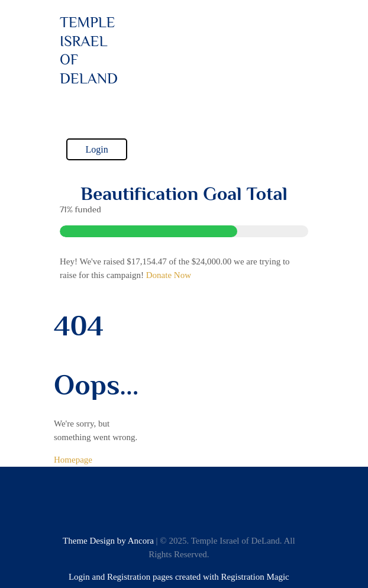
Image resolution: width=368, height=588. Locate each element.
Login (96, 149)
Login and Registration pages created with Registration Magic (179, 577)
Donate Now (169, 275)
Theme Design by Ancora (108, 541)
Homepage (73, 460)
